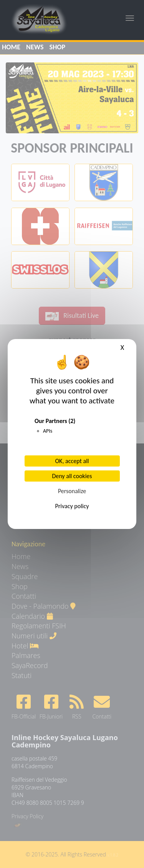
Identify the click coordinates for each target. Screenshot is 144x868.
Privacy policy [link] (72, 506)
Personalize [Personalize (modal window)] (72, 491)
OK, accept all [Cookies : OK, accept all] (72, 461)
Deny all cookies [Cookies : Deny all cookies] (72, 476)
